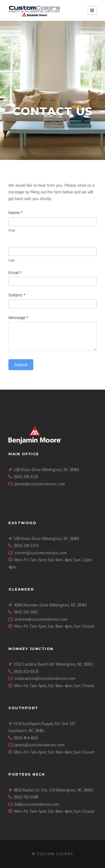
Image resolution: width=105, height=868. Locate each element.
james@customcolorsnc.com (39, 745)
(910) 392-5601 (26, 612)
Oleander (21, 589)
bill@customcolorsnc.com (37, 804)
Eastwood (22, 523)
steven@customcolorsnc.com (41, 553)
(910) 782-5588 (26, 797)
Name (15, 213)
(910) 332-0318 (26, 671)
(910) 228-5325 (26, 477)
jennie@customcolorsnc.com (40, 484)
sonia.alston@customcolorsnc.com (45, 678)
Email (15, 273)
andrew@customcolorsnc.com (41, 619)
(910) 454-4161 (26, 738)
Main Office (24, 454)
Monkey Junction (31, 649)
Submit (21, 365)
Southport (23, 708)
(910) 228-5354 (26, 546)
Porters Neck (27, 774)
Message (18, 317)
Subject (17, 295)
